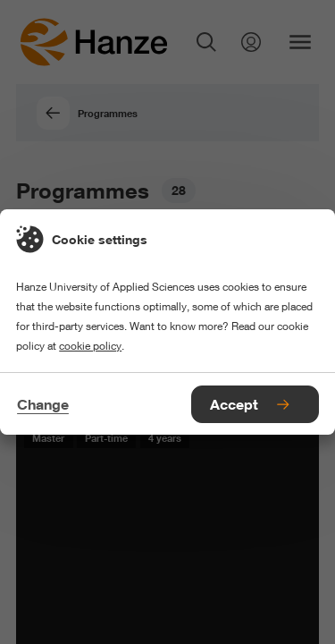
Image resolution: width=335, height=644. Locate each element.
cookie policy (90, 346)
